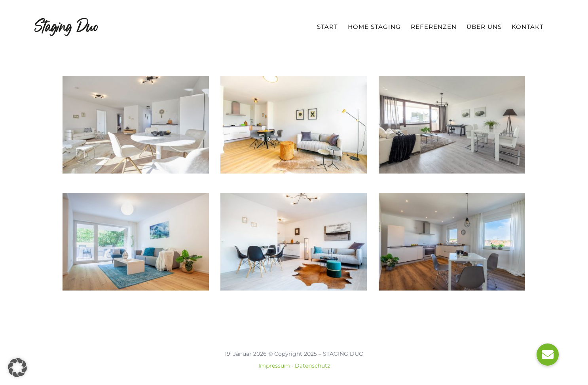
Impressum (274, 366)
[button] (17, 368)
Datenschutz (312, 366)
